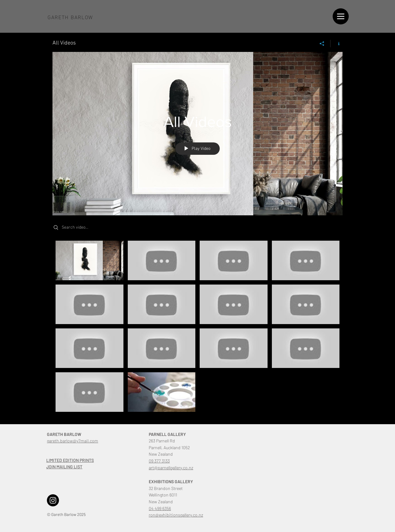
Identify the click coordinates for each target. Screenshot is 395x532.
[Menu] (341, 16)
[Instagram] (53, 500)
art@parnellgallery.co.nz (171, 468)
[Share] (322, 44)
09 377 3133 (159, 461)
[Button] (72, 18)
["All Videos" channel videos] (197, 328)
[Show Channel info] (337, 44)
